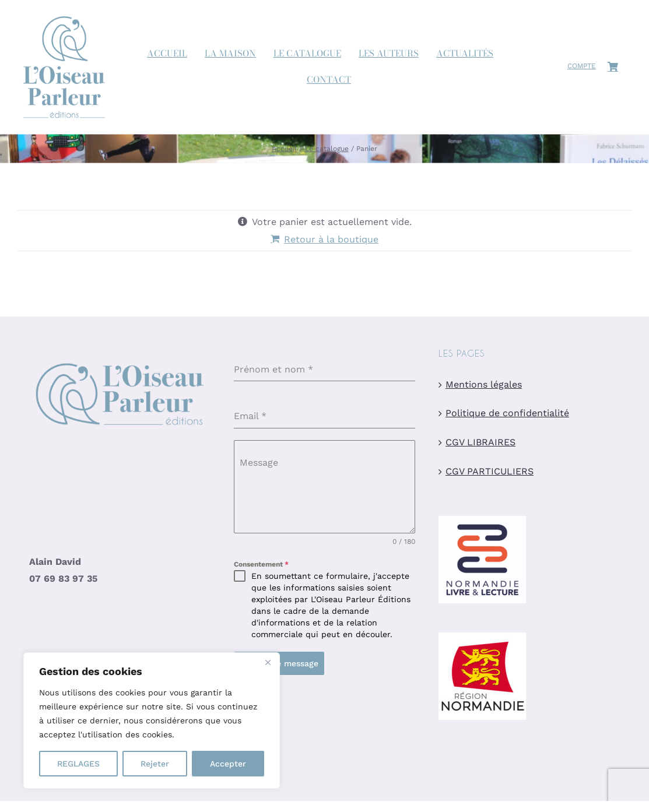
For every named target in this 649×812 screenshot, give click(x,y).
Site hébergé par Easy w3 (522, 767)
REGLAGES (78, 764)
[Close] (268, 662)
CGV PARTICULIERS (490, 472)
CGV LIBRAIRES (480, 443)
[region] (152, 720)
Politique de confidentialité (507, 414)
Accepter (228, 764)
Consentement (261, 565)
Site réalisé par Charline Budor (287, 767)
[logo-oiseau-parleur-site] (64, 14)
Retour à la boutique (331, 239)
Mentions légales (484, 384)
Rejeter (155, 764)
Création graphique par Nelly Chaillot (410, 767)
